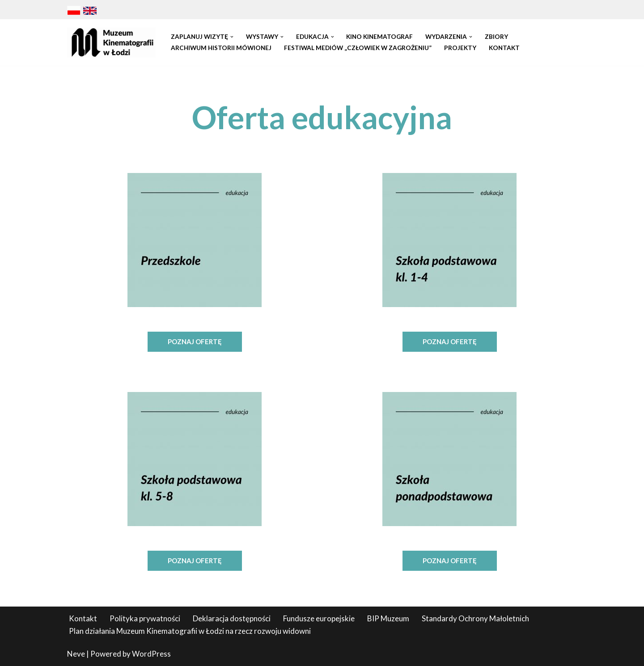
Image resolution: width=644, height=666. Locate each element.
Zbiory (496, 37)
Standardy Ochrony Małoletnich (475, 618)
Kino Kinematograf (379, 37)
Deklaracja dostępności (232, 618)
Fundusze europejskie (319, 618)
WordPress (151, 654)
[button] (232, 37)
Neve (76, 654)
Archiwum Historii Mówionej (221, 48)
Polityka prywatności (145, 618)
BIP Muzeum (388, 618)
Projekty (460, 48)
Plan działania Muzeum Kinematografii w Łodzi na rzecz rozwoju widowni (190, 631)
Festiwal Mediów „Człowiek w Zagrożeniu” (358, 48)
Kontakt (504, 48)
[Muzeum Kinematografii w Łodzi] (111, 42)
